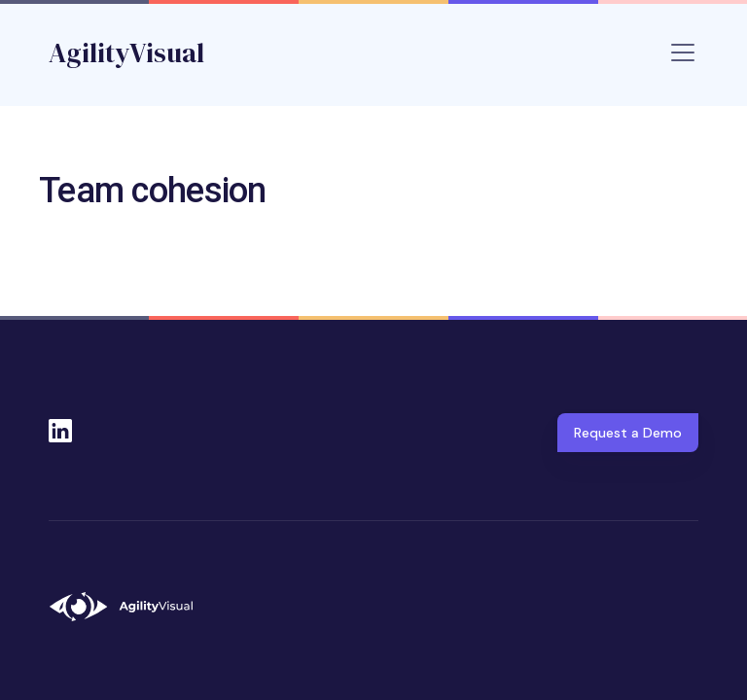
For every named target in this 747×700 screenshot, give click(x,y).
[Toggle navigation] (683, 52)
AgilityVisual (126, 52)
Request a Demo (628, 433)
